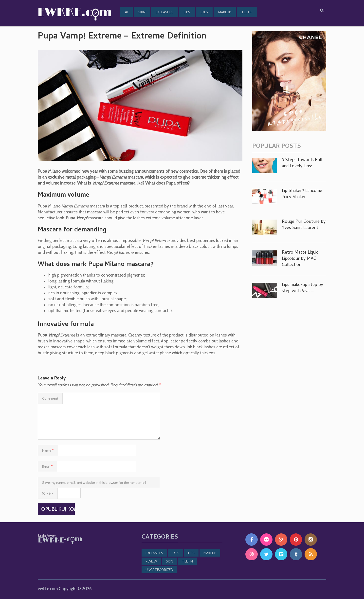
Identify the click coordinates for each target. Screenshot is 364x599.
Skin (142, 13)
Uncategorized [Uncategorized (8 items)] (159, 570)
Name (48, 450)
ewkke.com (48, 589)
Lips (187, 13)
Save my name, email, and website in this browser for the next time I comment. (94, 484)
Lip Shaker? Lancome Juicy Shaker (302, 194)
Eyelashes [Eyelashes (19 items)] (154, 553)
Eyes (204, 13)
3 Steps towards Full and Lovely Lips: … (302, 163)
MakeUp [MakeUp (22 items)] (210, 553)
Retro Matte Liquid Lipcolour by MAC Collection (300, 259)
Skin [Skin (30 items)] (170, 562)
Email (47, 467)
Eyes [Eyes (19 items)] (176, 553)
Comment (50, 398)
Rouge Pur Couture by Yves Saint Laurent (304, 225)
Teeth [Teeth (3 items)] (187, 562)
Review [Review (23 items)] (151, 562)
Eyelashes (165, 13)
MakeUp (225, 13)
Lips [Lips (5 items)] (191, 553)
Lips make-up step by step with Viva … (302, 288)
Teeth (247, 13)
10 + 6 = (48, 493)
